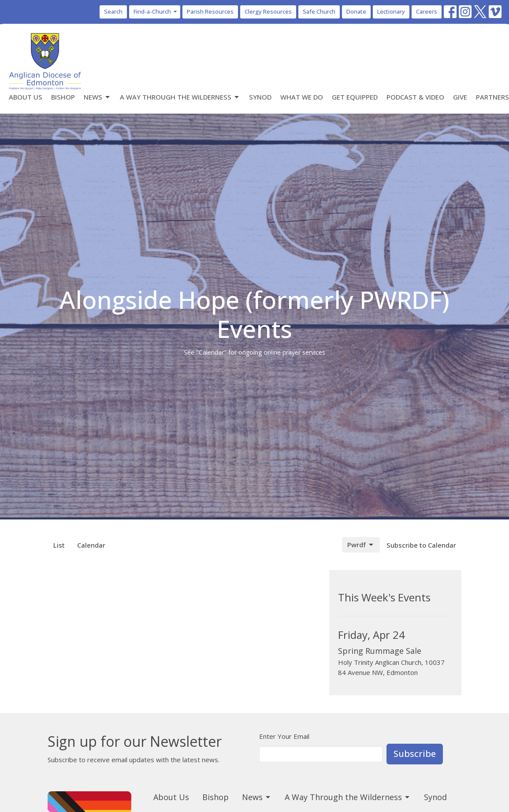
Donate (356, 11)
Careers (427, 11)
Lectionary (391, 11)
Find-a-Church (156, 11)
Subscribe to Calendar (421, 545)
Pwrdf (361, 545)
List (59, 545)
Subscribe (415, 754)
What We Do (302, 97)
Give (460, 97)
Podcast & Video (415, 97)
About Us (26, 97)
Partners (492, 97)
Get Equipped (355, 97)
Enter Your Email (284, 736)
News (97, 97)
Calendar (91, 545)
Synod (260, 97)
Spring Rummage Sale (380, 651)
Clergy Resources (268, 11)
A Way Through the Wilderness (180, 97)
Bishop (63, 97)
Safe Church (319, 11)
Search (113, 11)
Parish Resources (210, 11)
